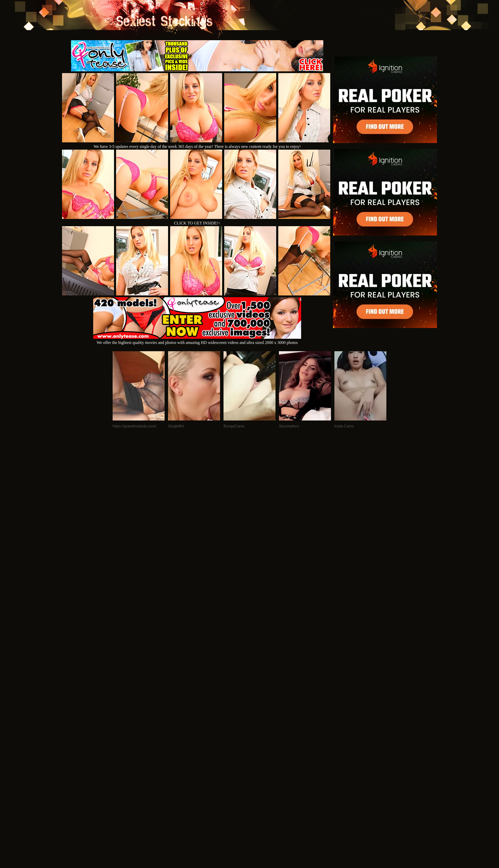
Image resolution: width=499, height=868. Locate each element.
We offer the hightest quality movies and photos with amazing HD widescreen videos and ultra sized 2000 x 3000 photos (197, 340)
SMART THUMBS (262, 774)
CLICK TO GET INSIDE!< (197, 223)
